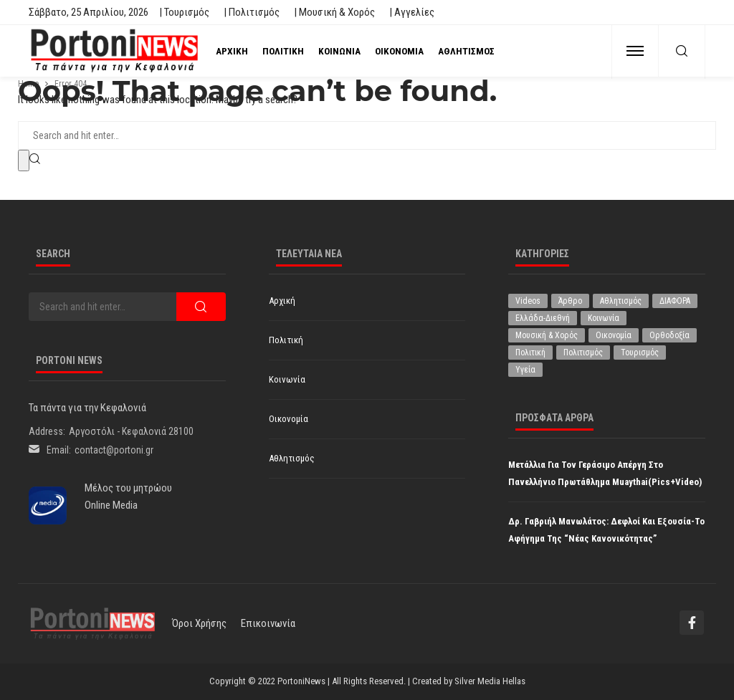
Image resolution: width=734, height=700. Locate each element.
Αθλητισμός (466, 51)
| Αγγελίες (412, 12)
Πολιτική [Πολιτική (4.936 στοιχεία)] (530, 353)
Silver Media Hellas (490, 681)
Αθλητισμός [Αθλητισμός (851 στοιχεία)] (621, 301)
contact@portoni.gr (114, 450)
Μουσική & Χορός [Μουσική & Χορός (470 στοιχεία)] (547, 335)
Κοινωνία (339, 51)
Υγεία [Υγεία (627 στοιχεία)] (525, 370)
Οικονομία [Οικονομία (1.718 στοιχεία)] (614, 335)
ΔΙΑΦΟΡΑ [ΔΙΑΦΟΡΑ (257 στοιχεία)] (675, 301)
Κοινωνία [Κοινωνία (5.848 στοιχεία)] (604, 318)
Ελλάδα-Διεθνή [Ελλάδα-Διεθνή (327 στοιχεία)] (543, 318)
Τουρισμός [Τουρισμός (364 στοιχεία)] (640, 353)
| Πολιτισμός (252, 12)
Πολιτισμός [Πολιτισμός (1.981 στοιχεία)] (583, 353)
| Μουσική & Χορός (334, 12)
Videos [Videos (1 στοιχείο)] (528, 301)
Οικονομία (399, 51)
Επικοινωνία (268, 623)
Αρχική (232, 51)
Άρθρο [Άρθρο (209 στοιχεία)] (570, 301)
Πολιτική (283, 51)
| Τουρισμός (184, 12)
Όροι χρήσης (199, 623)
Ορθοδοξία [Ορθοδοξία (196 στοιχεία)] (669, 335)
